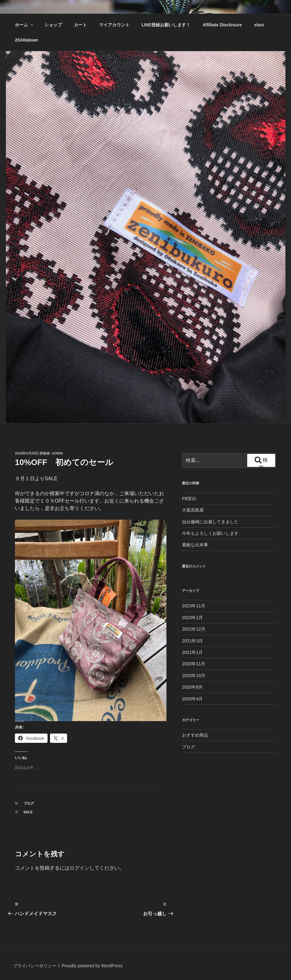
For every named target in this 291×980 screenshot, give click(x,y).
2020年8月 (192, 687)
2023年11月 (194, 606)
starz (259, 25)
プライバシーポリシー (35, 966)
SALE (28, 812)
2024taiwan (27, 40)
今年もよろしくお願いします (210, 533)
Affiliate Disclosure (222, 25)
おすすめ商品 (195, 735)
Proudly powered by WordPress (92, 966)
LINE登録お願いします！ (166, 25)
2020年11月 (194, 664)
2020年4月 (192, 699)
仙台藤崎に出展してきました (210, 522)
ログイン (80, 868)
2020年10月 (194, 676)
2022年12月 (194, 629)
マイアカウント (114, 25)
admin (57, 453)
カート (80, 25)
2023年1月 (192, 618)
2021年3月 (192, 641)
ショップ (53, 25)
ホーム (24, 25)
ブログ (29, 803)
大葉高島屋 (193, 510)
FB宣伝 (189, 499)
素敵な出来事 (195, 545)
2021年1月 (192, 652)
